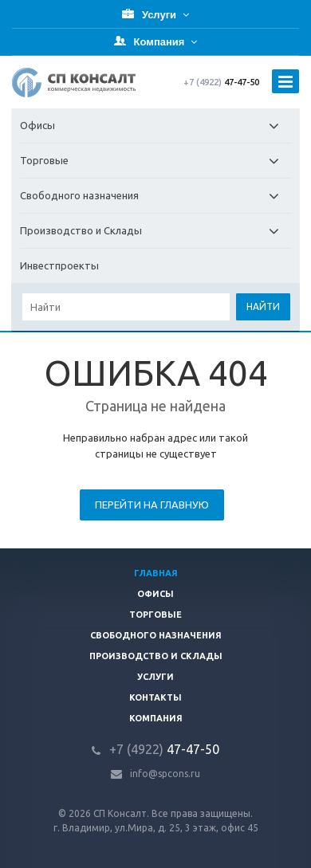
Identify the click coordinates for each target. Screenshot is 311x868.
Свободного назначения (155, 196)
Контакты (155, 697)
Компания (156, 718)
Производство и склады (156, 656)
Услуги (155, 677)
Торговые (155, 161)
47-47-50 (221, 82)
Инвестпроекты (59, 265)
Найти (263, 306)
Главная (156, 573)
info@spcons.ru (165, 774)
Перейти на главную (152, 505)
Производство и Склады (155, 231)
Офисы (155, 126)
